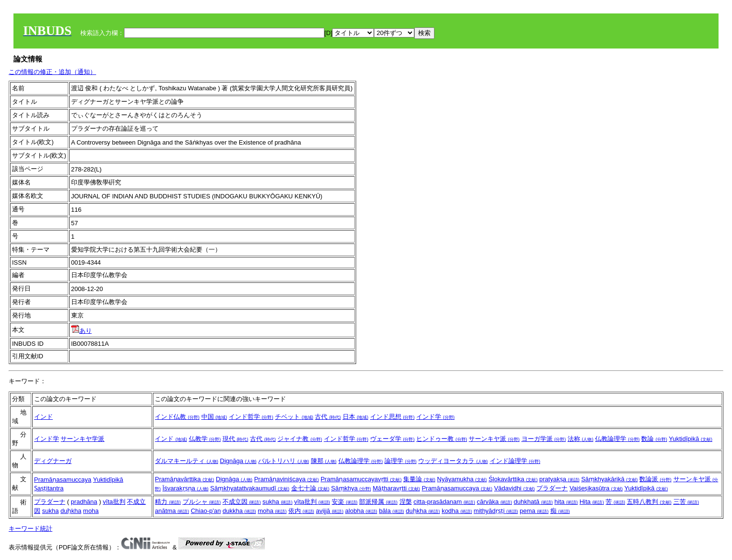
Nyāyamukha (462, 479)
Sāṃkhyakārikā (609, 479)
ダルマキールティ (186, 461)
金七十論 (310, 488)
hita (566, 502)
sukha (50, 511)
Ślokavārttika (513, 479)
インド (43, 417)
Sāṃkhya (351, 488)
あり (81, 331)
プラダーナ (552, 488)
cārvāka (494, 502)
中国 (214, 417)
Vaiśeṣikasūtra (596, 488)
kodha (457, 511)
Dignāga (238, 461)
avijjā (329, 511)
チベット (294, 417)
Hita (592, 502)
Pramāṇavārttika (184, 479)
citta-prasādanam (444, 502)
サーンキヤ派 (494, 439)
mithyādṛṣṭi (496, 511)
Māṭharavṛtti (396, 488)
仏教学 (205, 439)
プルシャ (202, 502)
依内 (301, 511)
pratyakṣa (559, 479)
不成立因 (242, 502)
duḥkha (71, 511)
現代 (236, 439)
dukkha (239, 511)
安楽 (345, 502)
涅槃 (406, 502)
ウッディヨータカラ (453, 461)
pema (534, 511)
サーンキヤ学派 (82, 439)
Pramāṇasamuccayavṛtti (361, 479)
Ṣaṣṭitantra (49, 488)
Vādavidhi (515, 488)
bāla (391, 511)
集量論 (419, 479)
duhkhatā (533, 502)
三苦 (686, 502)
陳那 (324, 461)
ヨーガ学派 (544, 439)
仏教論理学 (617, 439)
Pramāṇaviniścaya (287, 479)
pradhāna (84, 502)
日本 (356, 417)
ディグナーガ (53, 461)
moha (91, 511)
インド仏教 (177, 417)
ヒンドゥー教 (442, 439)
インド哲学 (251, 417)
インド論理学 (515, 461)
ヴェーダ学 (392, 439)
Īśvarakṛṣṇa (186, 488)
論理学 (401, 461)
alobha (361, 511)
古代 (328, 417)
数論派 (655, 479)
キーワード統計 (31, 529)
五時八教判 (649, 502)
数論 (654, 439)
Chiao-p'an (206, 511)
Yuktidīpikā (691, 439)
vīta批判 (114, 502)
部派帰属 (378, 502)
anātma (172, 511)
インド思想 (392, 417)
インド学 (435, 417)
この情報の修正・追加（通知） (52, 72)
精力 (168, 502)
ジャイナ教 (300, 439)
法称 (581, 439)
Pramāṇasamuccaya (63, 480)
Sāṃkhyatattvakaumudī (250, 488)
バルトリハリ (284, 461)
